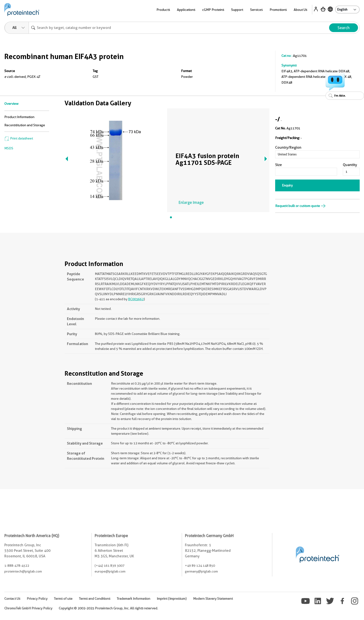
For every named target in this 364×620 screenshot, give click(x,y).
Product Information (19, 117)
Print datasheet (19, 138)
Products (163, 10)
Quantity (350, 165)
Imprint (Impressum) (172, 599)
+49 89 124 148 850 (200, 566)
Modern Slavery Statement (213, 599)
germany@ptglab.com (201, 571)
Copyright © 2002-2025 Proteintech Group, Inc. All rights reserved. (108, 608)
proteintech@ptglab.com (23, 571)
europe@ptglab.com (110, 571)
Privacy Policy (37, 599)
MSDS (9, 148)
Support (237, 10)
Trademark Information (133, 599)
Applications (186, 10)
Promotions (278, 10)
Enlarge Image (191, 203)
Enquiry (287, 185)
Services (256, 10)
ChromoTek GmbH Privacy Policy (28, 608)
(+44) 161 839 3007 (110, 566)
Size (279, 165)
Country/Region (288, 147)
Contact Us (12, 599)
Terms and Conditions (95, 599)
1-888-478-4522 (17, 566)
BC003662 (136, 299)
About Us (300, 10)
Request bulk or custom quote (300, 206)
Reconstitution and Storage (25, 125)
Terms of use (63, 599)
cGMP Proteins (213, 10)
